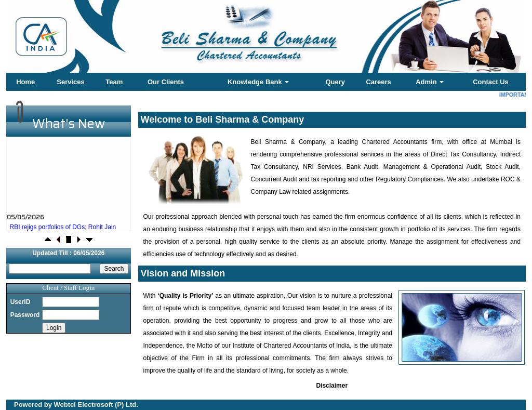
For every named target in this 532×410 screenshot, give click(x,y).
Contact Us (491, 82)
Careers (378, 82)
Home (25, 82)
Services (71, 82)
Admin (430, 82)
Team (114, 82)
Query (335, 82)
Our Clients (166, 82)
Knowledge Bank (258, 82)
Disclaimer (332, 386)
